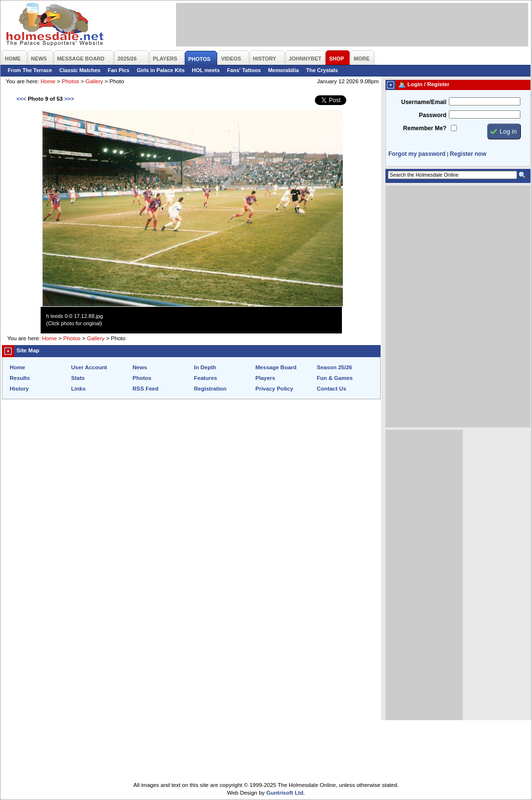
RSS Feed (146, 389)
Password (433, 115)
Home (48, 81)
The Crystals (322, 70)
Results (20, 378)
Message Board (276, 367)
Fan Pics (119, 70)
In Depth (205, 367)
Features (206, 378)
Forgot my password (417, 154)
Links (78, 389)
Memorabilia (283, 70)
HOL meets (206, 70)
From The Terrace (30, 70)
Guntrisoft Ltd (285, 793)
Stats (78, 378)
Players (265, 378)
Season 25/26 (334, 367)
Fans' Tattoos (244, 70)
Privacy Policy (274, 389)
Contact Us (332, 389)
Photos (71, 81)
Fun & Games (335, 378)
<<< (21, 99)
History (19, 389)
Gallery (94, 81)
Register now (468, 154)
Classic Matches (80, 70)
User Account (89, 367)
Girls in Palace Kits (161, 70)
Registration (210, 389)
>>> (69, 99)
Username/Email (424, 102)
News (140, 367)
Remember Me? (425, 128)
